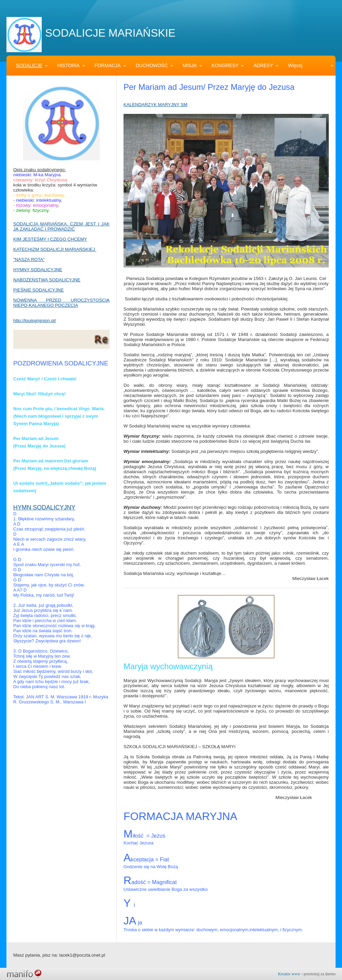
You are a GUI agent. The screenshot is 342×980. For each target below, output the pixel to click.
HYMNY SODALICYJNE (38, 270)
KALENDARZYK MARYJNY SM (155, 105)
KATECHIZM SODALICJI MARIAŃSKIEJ (55, 249)
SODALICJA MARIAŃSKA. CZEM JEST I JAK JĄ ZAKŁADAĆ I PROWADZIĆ (61, 226)
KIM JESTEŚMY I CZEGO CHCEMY (50, 239)
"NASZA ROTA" (29, 259)
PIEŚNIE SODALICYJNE (39, 290)
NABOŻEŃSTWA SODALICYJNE (47, 280)
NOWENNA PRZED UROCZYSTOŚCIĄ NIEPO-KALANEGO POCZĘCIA (61, 303)
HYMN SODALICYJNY (44, 507)
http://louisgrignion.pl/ (35, 321)
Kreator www (289, 974)
